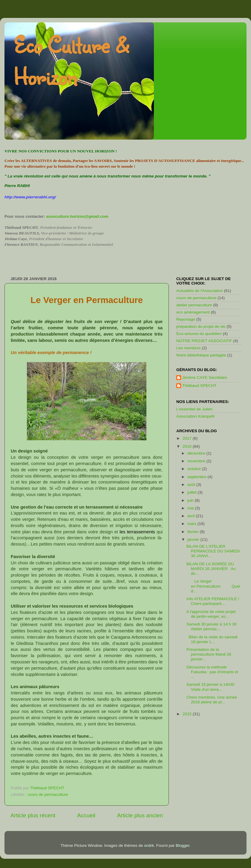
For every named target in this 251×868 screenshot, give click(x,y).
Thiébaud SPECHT (199, 386)
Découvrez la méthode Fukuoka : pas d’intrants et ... (212, 672)
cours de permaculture (48, 794)
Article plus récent (33, 815)
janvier (194, 539)
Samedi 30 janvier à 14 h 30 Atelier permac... (212, 627)
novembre (197, 461)
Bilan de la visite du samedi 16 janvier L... (212, 639)
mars (192, 524)
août (192, 485)
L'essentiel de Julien (194, 409)
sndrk (149, 845)
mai (191, 508)
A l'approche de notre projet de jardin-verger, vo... (211, 614)
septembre (198, 477)
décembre (197, 453)
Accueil (86, 815)
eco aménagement (193, 312)
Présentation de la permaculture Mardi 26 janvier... (209, 654)
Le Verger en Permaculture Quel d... (213, 586)
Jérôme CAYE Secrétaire (205, 377)
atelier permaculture (194, 305)
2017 (188, 438)
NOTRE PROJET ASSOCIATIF (204, 341)
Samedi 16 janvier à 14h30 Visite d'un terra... (212, 687)
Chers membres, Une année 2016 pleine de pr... (212, 700)
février (193, 532)
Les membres (189, 348)
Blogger (183, 845)
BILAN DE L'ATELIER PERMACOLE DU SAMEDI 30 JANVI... (213, 551)
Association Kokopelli (195, 416)
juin (191, 500)
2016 (188, 446)
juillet (193, 492)
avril (192, 516)
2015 (188, 714)
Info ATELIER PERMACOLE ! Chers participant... (213, 601)
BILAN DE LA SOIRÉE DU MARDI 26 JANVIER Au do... (211, 569)
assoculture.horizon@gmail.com (77, 216)
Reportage (186, 319)
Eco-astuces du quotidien (199, 334)
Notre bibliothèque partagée (201, 355)
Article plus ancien (140, 815)
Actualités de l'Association (200, 291)
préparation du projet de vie (201, 326)
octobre (195, 469)
